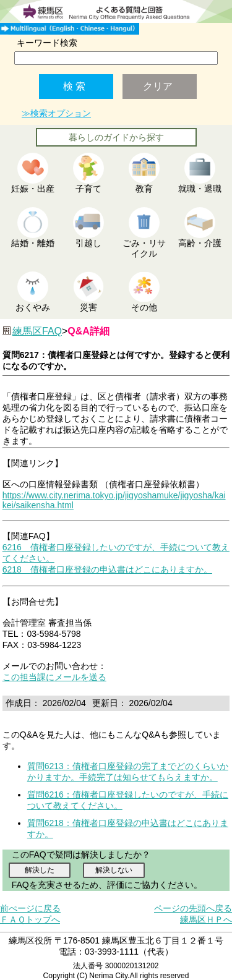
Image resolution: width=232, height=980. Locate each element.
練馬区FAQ (37, 331)
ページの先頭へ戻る (193, 908)
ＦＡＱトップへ (30, 919)
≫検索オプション (56, 113)
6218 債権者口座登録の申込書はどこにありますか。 (107, 569)
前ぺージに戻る (30, 908)
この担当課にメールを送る (54, 677)
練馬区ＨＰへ (206, 919)
